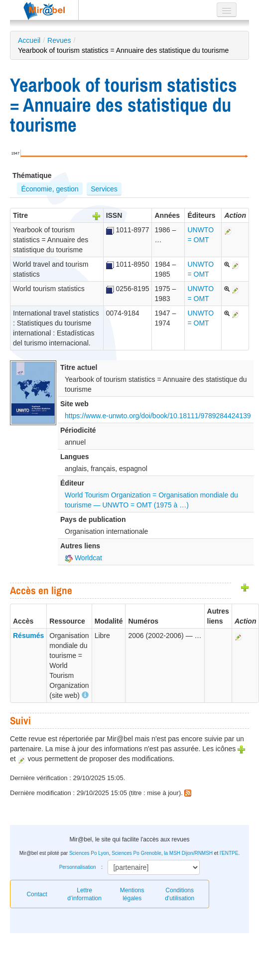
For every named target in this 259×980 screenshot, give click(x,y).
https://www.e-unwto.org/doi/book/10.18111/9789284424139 (158, 416)
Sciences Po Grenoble (136, 853)
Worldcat (83, 558)
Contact (37, 894)
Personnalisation (78, 867)
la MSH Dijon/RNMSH (188, 853)
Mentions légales (132, 894)
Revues (59, 40)
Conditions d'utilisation (180, 894)
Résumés (28, 636)
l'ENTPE (229, 853)
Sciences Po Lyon (89, 853)
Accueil (29, 40)
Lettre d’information (84, 894)
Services (104, 189)
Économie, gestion (50, 189)
